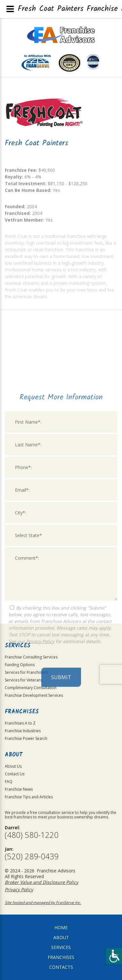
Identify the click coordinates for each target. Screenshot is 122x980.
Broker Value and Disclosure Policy (41, 882)
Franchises (61, 957)
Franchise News (19, 789)
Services (61, 947)
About (61, 937)
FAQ (9, 782)
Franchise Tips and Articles (29, 797)
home (61, 927)
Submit (61, 756)
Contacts (61, 967)
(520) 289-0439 (32, 856)
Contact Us (15, 774)
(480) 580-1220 (32, 835)
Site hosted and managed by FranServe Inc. (43, 903)
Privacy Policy (40, 721)
